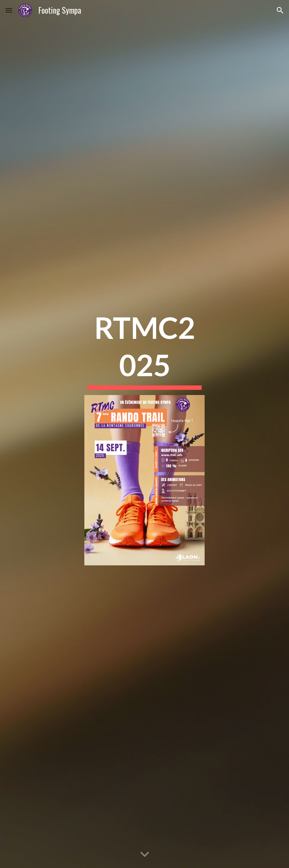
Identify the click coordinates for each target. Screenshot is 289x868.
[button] (9, 10)
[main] (144, 349)
